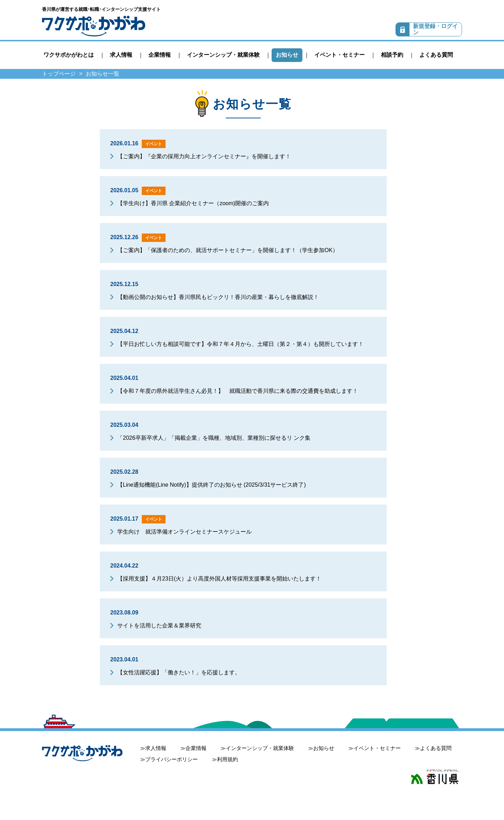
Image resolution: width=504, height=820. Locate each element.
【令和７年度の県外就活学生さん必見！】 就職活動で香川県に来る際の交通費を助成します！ (238, 391)
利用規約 (227, 759)
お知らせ (287, 55)
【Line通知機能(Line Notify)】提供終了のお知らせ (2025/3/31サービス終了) (212, 485)
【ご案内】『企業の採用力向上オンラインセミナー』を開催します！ (204, 156)
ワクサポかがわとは (69, 55)
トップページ (59, 74)
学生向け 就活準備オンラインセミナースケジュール (184, 532)
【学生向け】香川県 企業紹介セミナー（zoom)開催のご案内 (193, 203)
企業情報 (160, 55)
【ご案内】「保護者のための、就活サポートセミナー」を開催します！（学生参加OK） (228, 250)
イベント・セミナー (339, 55)
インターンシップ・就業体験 (223, 55)
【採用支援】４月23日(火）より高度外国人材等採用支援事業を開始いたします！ (219, 579)
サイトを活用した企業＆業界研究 (159, 626)
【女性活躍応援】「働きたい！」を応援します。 (179, 672)
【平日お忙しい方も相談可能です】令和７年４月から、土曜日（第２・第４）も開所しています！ (240, 344)
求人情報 (121, 55)
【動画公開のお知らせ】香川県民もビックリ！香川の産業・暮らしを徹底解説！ (218, 297)
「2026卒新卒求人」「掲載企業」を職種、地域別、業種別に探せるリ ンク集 (214, 438)
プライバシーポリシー (171, 759)
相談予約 (392, 55)
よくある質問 (436, 55)
